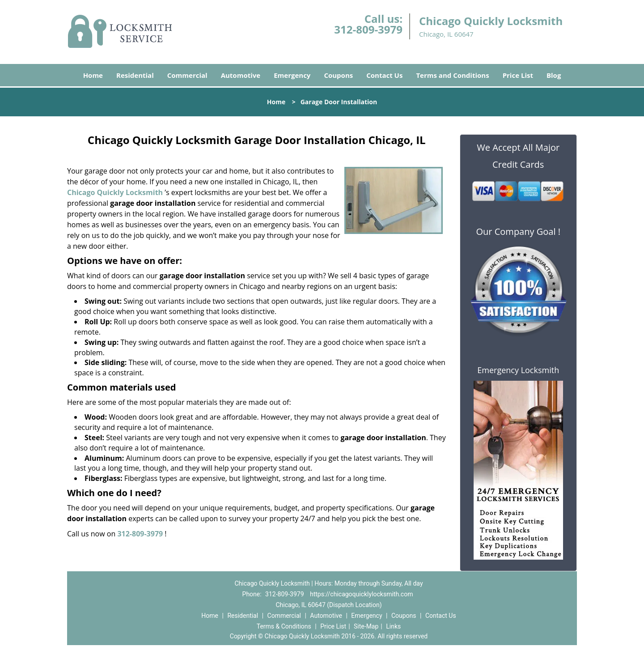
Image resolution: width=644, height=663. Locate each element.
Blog (554, 75)
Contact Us (384, 75)
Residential (135, 75)
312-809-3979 (368, 29)
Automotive (241, 75)
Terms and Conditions (452, 75)
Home (93, 75)
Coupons (338, 75)
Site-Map (366, 626)
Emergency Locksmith (518, 370)
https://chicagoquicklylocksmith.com (361, 594)
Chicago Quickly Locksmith (115, 192)
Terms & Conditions (284, 626)
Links (393, 626)
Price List (518, 75)
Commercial (187, 75)
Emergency (292, 75)
